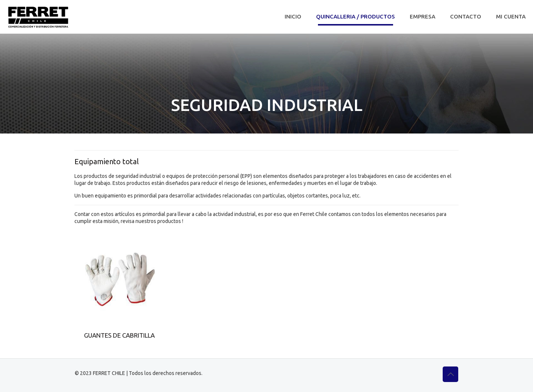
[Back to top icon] (450, 374)
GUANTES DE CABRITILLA (119, 335)
